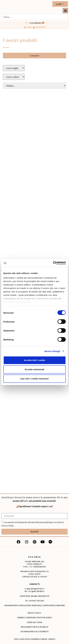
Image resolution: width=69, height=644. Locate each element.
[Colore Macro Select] (14, 77)
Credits (52, 639)
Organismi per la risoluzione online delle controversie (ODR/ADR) (34, 605)
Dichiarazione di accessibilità (34, 632)
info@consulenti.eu (40, 596)
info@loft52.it (38, 589)
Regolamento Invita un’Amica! (35, 627)
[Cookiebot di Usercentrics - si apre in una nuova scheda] (53, 263)
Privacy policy (34, 613)
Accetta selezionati (34, 369)
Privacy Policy (8, 526)
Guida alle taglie (35, 622)
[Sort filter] (34, 86)
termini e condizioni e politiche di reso (35, 618)
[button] (65, 11)
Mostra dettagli (52, 351)
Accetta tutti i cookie (34, 360)
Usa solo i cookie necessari (35, 379)
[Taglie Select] (14, 68)
